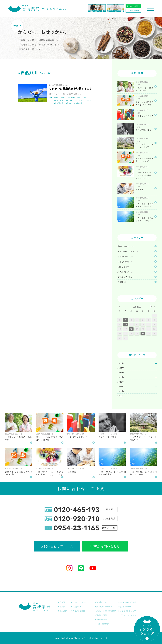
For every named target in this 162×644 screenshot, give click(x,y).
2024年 (121, 373)
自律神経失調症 (102, 620)
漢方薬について (102, 602)
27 (143, 334)
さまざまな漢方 (78, 611)
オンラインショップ (127, 611)
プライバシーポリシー (128, 615)
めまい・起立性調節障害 (105, 611)
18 (131, 329)
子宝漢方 (62, 602)
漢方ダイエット (78, 607)
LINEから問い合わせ (105, 546)
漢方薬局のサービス (103, 607)
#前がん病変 (59, 100)
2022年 (121, 382)
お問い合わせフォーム (57, 546)
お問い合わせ (133, 11)
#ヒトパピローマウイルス (78, 97)
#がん (63, 97)
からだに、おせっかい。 (81, 602)
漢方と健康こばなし (72, 94)
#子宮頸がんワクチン (83, 100)
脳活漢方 (62, 611)
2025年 (121, 368)
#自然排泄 (78, 103)
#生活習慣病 (59, 103)
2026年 (121, 363)
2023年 (121, 377)
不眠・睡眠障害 (102, 624)
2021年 (121, 386)
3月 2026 (137, 307)
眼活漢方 (62, 607)
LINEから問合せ (133, 6)
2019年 (121, 396)
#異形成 (69, 103)
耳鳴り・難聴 (101, 615)
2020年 (121, 391)
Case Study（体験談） (128, 602)
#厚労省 (69, 100)
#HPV (56, 97)
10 (125, 325)
